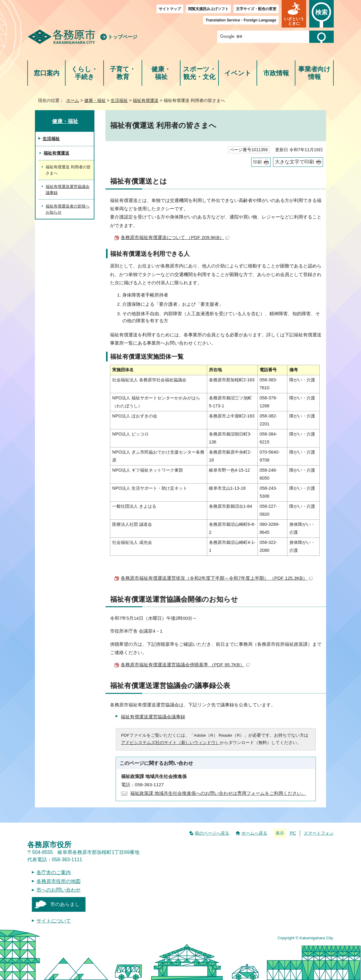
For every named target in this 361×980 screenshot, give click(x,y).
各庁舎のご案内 (54, 872)
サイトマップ (170, 9)
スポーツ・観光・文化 (199, 73)
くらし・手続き (84, 73)
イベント (238, 73)
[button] (294, 14)
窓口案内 (47, 73)
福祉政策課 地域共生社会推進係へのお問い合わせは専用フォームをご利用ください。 (218, 793)
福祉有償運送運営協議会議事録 (153, 717)
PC (293, 833)
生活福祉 (119, 100)
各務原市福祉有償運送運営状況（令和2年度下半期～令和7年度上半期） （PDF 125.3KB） (217, 578)
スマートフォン (319, 833)
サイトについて (54, 921)
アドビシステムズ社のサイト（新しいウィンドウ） (170, 743)
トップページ (123, 37)
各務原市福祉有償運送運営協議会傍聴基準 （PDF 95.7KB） (185, 665)
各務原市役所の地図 (59, 881)
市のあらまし (65, 904)
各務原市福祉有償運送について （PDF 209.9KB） (175, 237)
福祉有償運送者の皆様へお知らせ (68, 209)
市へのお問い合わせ (59, 890)
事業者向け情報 (314, 73)
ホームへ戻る (254, 833)
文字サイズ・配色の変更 (256, 9)
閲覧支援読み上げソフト (208, 9)
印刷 (257, 162)
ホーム (73, 100)
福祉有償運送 (146, 100)
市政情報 (276, 73)
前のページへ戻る (212, 833)
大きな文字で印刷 (294, 162)
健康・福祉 (161, 73)
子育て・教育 (123, 73)
